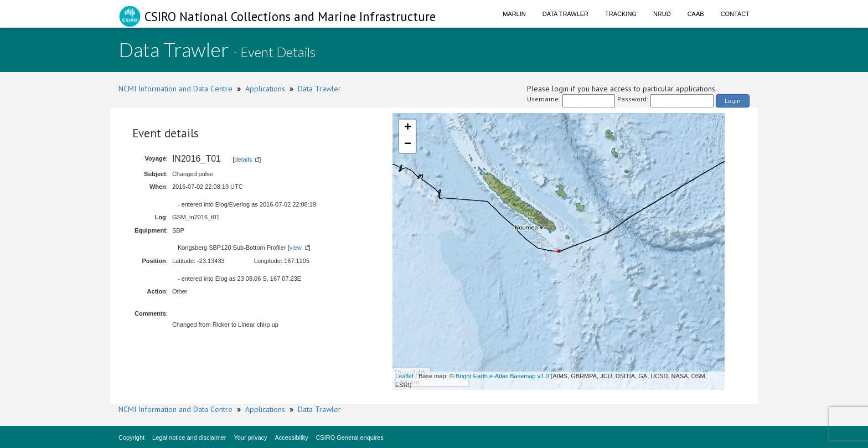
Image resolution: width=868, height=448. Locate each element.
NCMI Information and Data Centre (175, 89)
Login (733, 101)
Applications (265, 89)
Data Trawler (565, 14)
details (243, 159)
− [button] (408, 145)
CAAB (696, 14)
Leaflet (404, 376)
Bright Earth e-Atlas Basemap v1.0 (502, 376)
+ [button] (408, 128)
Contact (735, 14)
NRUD (662, 14)
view (296, 248)
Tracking (621, 14)
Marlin (514, 14)
